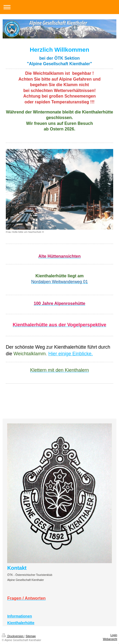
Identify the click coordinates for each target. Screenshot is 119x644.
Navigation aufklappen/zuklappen (59, 7)
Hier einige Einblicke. (71, 354)
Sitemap (31, 636)
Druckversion (13, 636)
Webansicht (110, 639)
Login (114, 635)
